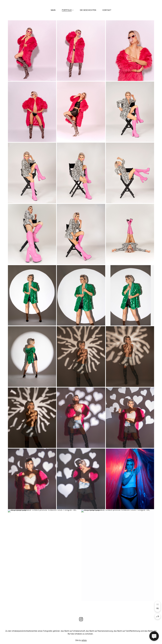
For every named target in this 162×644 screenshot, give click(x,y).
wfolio (84, 642)
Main (53, 10)
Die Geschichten (88, 10)
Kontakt (107, 10)
